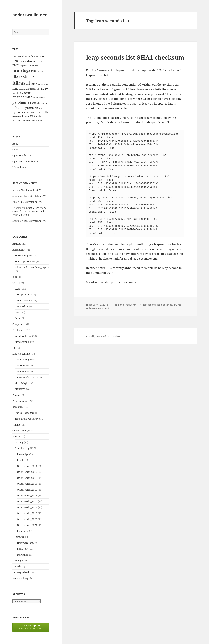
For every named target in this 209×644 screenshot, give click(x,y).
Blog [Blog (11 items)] (36, 57)
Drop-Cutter (24, 295)
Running (20, 537)
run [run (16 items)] (24, 112)
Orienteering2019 (27, 513)
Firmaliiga (23, 454)
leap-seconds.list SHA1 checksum (135, 57)
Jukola (21, 460)
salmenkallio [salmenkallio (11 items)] (33, 112)
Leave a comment (99, 308)
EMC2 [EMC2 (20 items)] (16, 65)
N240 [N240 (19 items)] (44, 89)
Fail (14, 348)
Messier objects (23, 256)
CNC (15, 283)
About (16, 144)
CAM (15, 150)
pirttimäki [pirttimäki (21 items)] (32, 108)
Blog (15, 277)
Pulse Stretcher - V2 (35, 196)
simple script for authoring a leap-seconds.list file (148, 244)
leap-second (149, 305)
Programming (20, 401)
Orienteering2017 (27, 501)
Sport (15, 436)
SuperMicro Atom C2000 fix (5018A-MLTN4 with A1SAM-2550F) (29, 211)
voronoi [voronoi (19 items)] (17, 120)
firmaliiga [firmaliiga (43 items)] (21, 70)
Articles (17, 244)
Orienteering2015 (27, 490)
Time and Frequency (27, 419)
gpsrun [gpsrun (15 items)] (40, 71)
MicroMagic (21, 383)
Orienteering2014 (27, 484)
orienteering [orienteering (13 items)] (39, 98)
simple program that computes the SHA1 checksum (144, 70)
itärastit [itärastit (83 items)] (21, 83)
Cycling (19, 442)
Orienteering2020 (27, 519)
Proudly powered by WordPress (104, 336)
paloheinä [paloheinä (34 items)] (21, 102)
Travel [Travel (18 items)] (26, 116)
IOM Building (22, 360)
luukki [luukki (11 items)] (15, 89)
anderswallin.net (30, 15)
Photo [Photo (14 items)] (33, 103)
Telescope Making (25, 261)
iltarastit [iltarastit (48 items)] (21, 76)
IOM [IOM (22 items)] (32, 77)
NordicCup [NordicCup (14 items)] (18, 93)
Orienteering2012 (27, 472)
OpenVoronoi (25, 300)
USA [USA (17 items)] (33, 116)
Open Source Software (25, 161)
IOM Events (21, 371)
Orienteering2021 (27, 525)
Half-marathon (25, 543)
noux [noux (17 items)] (27, 93)
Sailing (16, 425)
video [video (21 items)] (40, 116)
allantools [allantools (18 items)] (27, 56)
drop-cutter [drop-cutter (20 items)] (35, 61)
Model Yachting (21, 354)
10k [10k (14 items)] (14, 57)
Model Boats (19, 167)
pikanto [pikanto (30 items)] (19, 108)
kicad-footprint (23, 336)
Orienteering (22, 448)
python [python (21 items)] (17, 112)
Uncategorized (21, 572)
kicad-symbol (22, 342)
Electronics (19, 330)
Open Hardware (22, 155)
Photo (16, 395)
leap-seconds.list (167, 305)
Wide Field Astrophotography (32, 267)
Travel (16, 566)
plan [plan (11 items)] (41, 108)
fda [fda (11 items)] (37, 66)
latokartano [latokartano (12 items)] (43, 84)
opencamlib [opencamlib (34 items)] (22, 97)
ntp (179, 305)
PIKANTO (20, 389)
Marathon (23, 555)
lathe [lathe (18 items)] (34, 84)
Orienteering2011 (27, 466)
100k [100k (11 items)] (19, 57)
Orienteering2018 (27, 507)
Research (18, 407)
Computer (18, 324)
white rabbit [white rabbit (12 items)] (38, 121)
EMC (17, 312)
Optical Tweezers (25, 413)
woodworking (20, 578)
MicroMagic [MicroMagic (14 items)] (34, 89)
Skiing (18, 561)
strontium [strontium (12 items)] (17, 117)
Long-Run (23, 549)
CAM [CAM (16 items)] (41, 56)
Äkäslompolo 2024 (31, 190)
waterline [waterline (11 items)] (27, 121)
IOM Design (21, 365)
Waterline (23, 306)
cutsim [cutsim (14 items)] (23, 61)
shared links (19, 430)
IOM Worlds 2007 (27, 377)
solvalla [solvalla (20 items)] (44, 112)
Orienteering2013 (27, 478)
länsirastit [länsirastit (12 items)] (23, 89)
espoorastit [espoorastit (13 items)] (26, 66)
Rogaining (23, 531)
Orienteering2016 (27, 495)
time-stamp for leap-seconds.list (119, 282)
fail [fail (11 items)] (33, 66)
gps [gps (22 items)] (33, 71)
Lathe (18, 318)
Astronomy (19, 250)
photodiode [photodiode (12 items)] (42, 103)
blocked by (31, 627)
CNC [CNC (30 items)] (16, 61)
